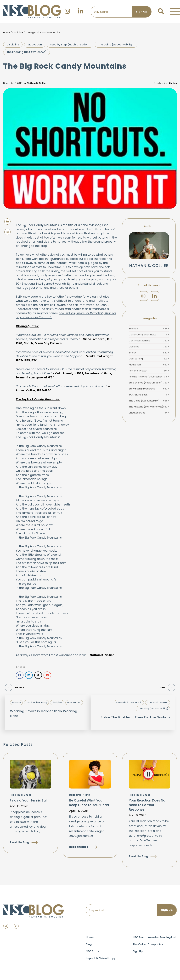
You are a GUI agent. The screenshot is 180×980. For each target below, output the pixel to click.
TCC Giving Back (149, 395)
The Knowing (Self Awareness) (27, 52)
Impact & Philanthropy (101, 958)
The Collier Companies (148, 944)
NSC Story (93, 951)
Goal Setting (149, 359)
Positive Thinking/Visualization (149, 377)
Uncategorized (149, 413)
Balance (149, 329)
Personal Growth (149, 371)
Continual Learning (149, 341)
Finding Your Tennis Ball (29, 800)
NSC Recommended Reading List (154, 937)
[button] (175, 12)
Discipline (18, 32)
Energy (149, 353)
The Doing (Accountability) (116, 45)
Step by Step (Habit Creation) (70, 45)
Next (168, 687)
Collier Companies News (149, 335)
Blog (89, 944)
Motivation (35, 45)
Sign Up (138, 951)
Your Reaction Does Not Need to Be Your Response (148, 805)
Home (7, 32)
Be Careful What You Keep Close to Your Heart (89, 803)
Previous (15, 687)
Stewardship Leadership (149, 389)
